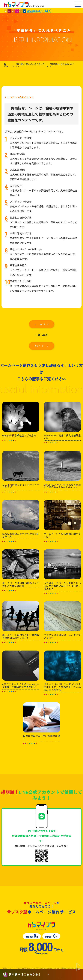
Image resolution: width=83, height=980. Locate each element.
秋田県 (51, 968)
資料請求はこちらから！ (25, 975)
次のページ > (42, 346)
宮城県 (44, 968)
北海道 (23, 968)
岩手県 (37, 968)
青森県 (30, 968)
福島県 (65, 968)
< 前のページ (42, 324)
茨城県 (72, 968)
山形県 (58, 968)
